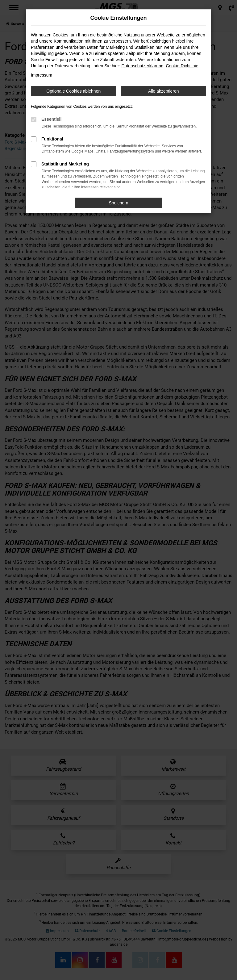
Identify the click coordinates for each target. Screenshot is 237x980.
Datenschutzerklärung (142, 66)
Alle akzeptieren (164, 91)
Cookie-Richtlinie (182, 66)
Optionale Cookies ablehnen (73, 91)
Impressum (42, 75)
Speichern (118, 203)
